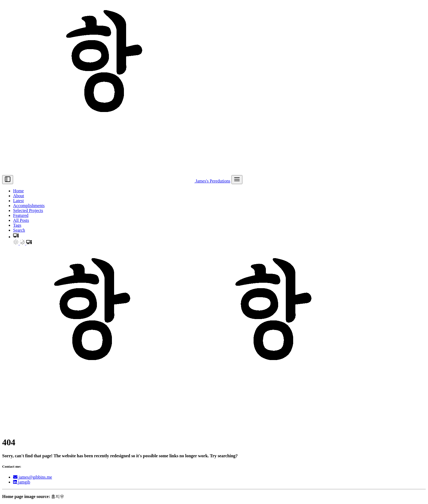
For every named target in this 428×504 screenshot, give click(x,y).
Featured (21, 215)
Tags (17, 225)
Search (19, 230)
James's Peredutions (122, 181)
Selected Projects (28, 210)
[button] (16, 237)
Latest (18, 201)
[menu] (237, 180)
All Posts (21, 220)
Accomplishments (29, 206)
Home (18, 191)
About (19, 196)
